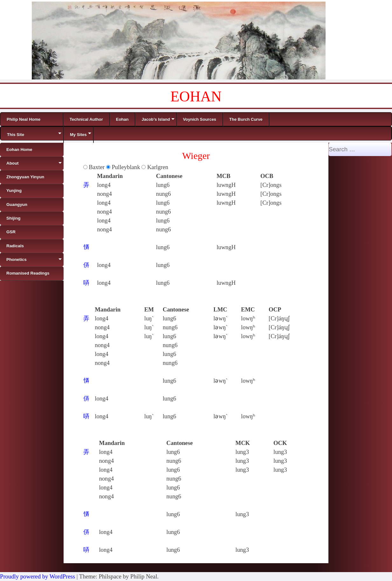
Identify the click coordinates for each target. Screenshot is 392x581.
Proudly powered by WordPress (38, 576)
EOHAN (196, 96)
